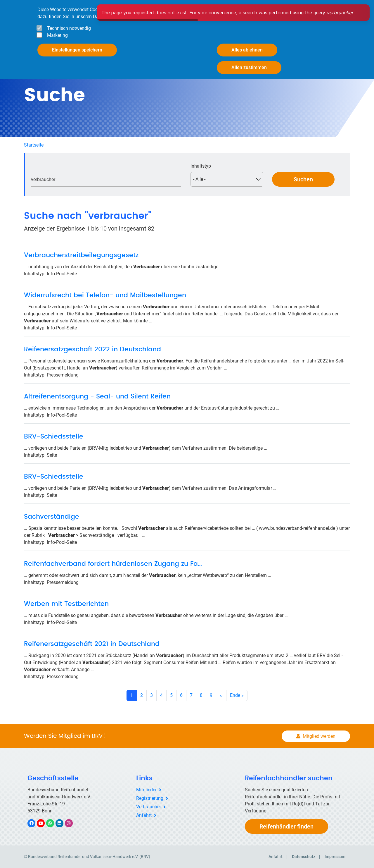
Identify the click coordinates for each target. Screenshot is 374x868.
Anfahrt (144, 815)
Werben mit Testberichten (66, 604)
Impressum (335, 857)
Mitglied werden (319, 736)
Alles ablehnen (247, 50)
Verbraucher (149, 807)
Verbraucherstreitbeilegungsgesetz (81, 255)
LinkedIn (62, 823)
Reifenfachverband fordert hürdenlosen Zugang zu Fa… (113, 564)
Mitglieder (146, 790)
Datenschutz (304, 857)
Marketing (57, 35)
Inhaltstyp (201, 166)
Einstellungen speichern (77, 50)
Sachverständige (52, 517)
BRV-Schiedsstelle (54, 436)
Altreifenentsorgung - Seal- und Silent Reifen (97, 396)
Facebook (34, 823)
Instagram (72, 823)
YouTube (44, 823)
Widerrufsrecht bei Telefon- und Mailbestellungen (105, 295)
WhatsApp (53, 823)
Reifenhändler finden (286, 826)
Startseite (34, 145)
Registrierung (150, 798)
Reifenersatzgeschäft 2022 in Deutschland (92, 349)
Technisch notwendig (69, 28)
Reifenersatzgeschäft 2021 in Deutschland (92, 644)
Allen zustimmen (249, 67)
